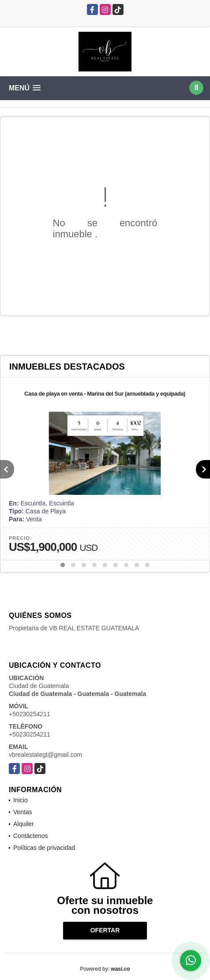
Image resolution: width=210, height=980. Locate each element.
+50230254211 (30, 714)
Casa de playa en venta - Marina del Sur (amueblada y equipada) (105, 394)
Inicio (21, 800)
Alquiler (24, 824)
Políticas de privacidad (44, 848)
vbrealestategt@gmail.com (45, 755)
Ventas (23, 812)
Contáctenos (31, 836)
